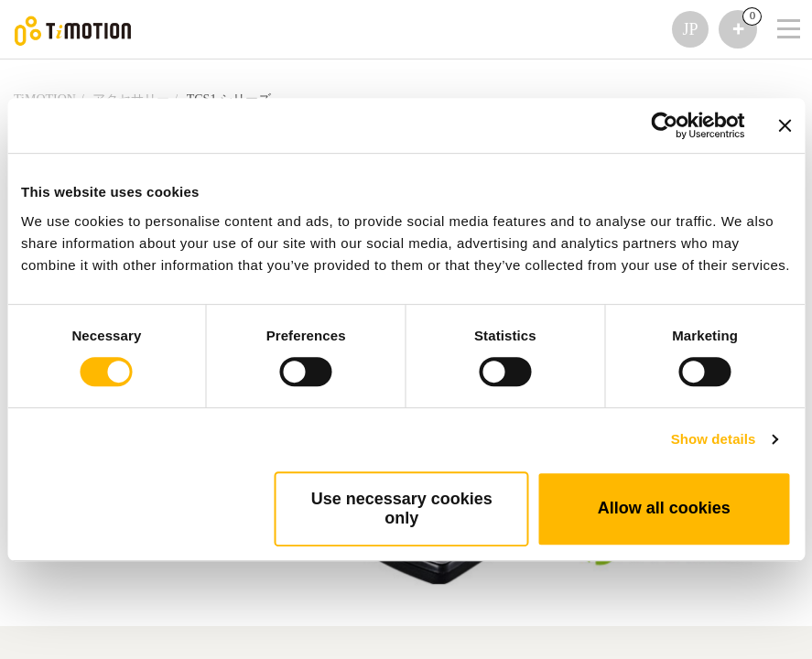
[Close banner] (785, 125)
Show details (714, 439)
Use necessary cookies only (402, 508)
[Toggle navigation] (777, 5)
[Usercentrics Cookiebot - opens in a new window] (664, 125)
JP (690, 29)
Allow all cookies (664, 508)
